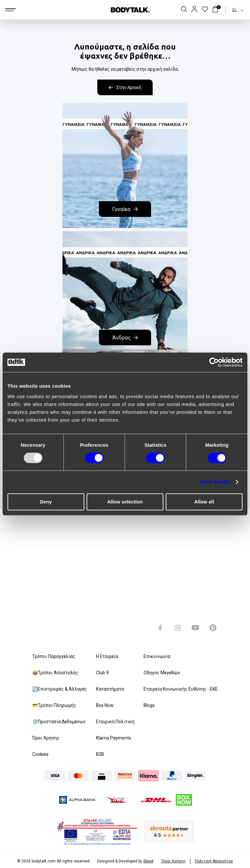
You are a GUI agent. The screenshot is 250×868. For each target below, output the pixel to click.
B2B (100, 754)
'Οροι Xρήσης (173, 861)
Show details (214, 482)
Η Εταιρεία (107, 656)
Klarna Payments (114, 738)
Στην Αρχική (125, 87)
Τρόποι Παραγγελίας (54, 656)
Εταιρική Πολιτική (115, 722)
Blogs (149, 705)
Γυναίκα (125, 209)
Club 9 (102, 673)
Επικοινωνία (157, 656)
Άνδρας (125, 337)
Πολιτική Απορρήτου (214, 861)
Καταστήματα (110, 689)
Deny (46, 502)
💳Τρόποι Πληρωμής (54, 705)
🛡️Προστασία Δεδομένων (59, 722)
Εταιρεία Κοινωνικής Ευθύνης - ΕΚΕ (181, 689)
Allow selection (125, 502)
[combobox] (232, 10)
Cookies (40, 754)
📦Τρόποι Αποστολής (55, 673)
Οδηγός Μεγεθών (162, 673)
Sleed (148, 861)
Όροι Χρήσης (46, 738)
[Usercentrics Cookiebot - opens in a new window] (214, 362)
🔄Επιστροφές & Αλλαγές (60, 689)
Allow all (204, 502)
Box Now (105, 705)
